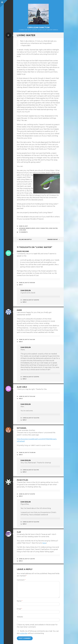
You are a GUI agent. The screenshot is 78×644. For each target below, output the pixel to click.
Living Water (53, 228)
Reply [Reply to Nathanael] (21, 455)
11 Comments (23, 232)
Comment (21, 580)
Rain (24, 230)
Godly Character (42, 228)
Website (20, 617)
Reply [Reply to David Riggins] (21, 285)
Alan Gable (22, 387)
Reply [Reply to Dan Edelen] (25, 302)
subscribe (24, 633)
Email (19, 609)
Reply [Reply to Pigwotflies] (21, 496)
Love (21, 230)
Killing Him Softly (24, 239)
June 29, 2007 (23, 226)
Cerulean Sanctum (38, 27)
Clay (19, 532)
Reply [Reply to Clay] (21, 561)
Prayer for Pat (54, 239)
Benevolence (31, 228)
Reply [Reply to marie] (21, 342)
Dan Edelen (26, 291)
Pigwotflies (22, 480)
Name (20, 601)
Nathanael (22, 428)
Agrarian (22, 228)
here (44, 543)
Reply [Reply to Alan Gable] (21, 399)
